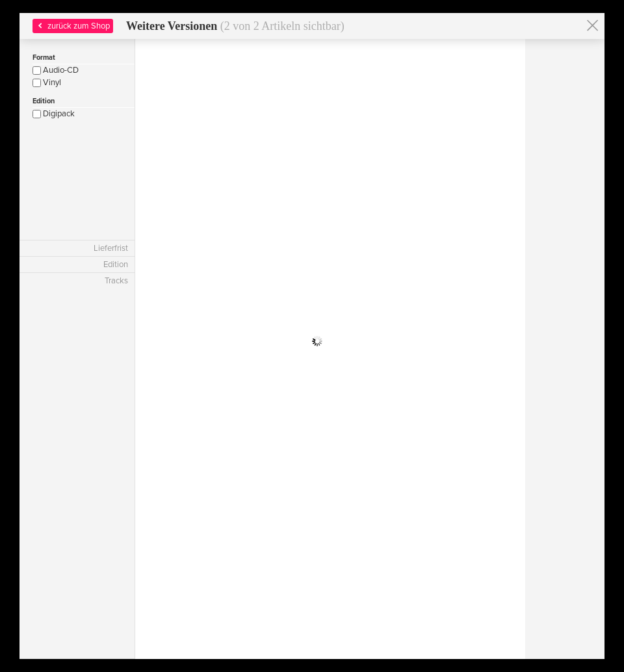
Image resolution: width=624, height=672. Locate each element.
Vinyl (47, 83)
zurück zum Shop (72, 26)
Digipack (54, 114)
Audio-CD (56, 70)
